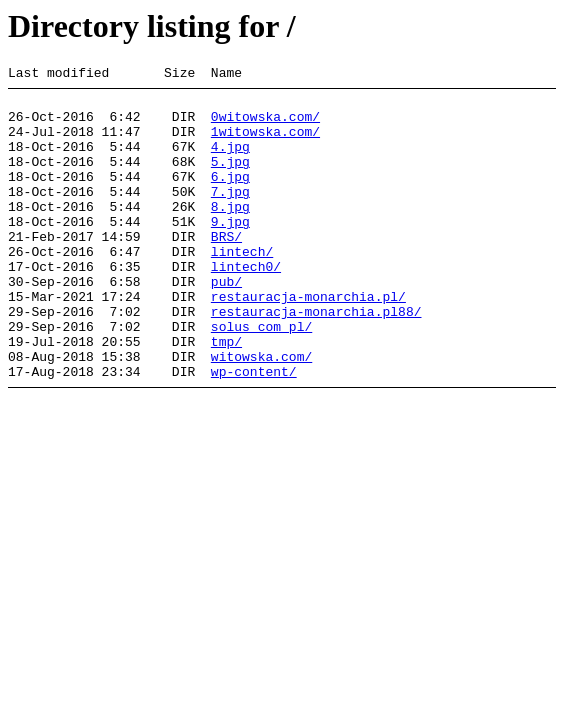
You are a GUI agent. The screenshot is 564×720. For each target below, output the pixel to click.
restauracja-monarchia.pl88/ (316, 359)
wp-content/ (254, 431)
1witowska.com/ (265, 143)
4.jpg (230, 161)
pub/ (226, 323)
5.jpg (230, 179)
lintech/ (242, 287)
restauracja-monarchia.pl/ (308, 341)
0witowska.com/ (265, 125)
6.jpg (230, 197)
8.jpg (230, 233)
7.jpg (230, 215)
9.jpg (230, 251)
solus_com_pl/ (261, 377)
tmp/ (226, 395)
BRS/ (226, 269)
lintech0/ (246, 305)
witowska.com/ (261, 413)
